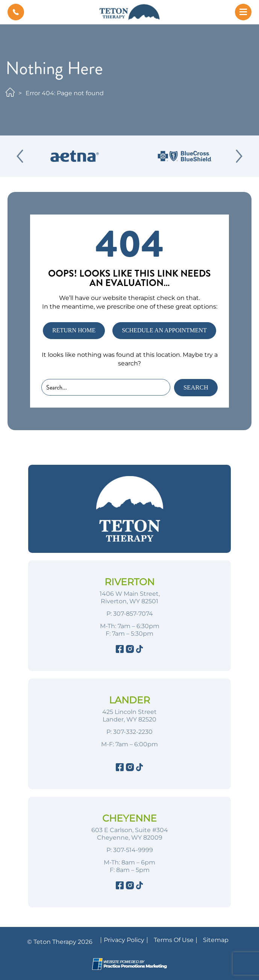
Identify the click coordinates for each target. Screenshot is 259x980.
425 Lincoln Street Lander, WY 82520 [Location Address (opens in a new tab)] (129, 716)
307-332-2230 (133, 732)
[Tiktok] (139, 650)
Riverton (129, 582)
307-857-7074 (133, 614)
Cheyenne (129, 818)
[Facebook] (120, 650)
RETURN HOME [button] (74, 330)
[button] (16, 12)
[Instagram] (129, 650)
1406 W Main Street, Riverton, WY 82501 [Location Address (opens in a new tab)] (130, 597)
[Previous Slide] (20, 156)
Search (196, 387)
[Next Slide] (239, 156)
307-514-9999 (133, 850)
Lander (129, 700)
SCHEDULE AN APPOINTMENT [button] (164, 330)
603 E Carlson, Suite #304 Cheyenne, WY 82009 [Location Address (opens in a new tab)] (130, 834)
